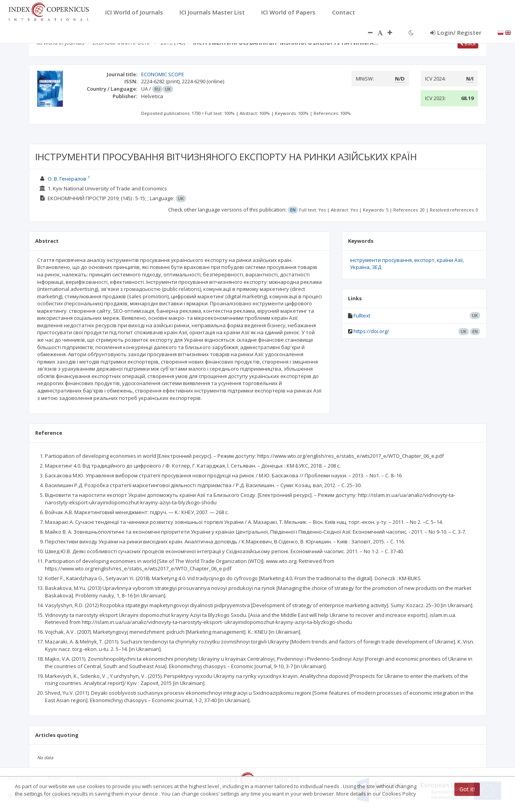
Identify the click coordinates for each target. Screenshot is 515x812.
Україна (360, 267)
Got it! (467, 789)
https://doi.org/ (371, 331)
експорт (424, 260)
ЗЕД (377, 267)
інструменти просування (381, 260)
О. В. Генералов (67, 179)
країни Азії (450, 260)
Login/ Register (456, 32)
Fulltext (362, 315)
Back (468, 43)
